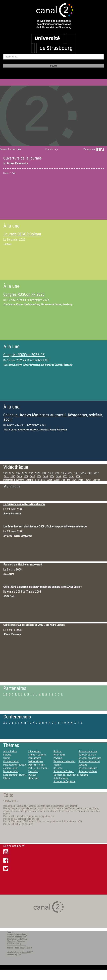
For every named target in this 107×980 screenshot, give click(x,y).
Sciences (58, 768)
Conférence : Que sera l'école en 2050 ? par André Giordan (34, 625)
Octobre (30, 480)
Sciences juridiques (88, 768)
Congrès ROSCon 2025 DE (24, 355)
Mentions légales (14, 955)
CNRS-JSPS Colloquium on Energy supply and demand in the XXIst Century (42, 587)
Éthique (7, 778)
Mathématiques (36, 761)
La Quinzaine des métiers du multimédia (24, 504)
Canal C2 (10, 932)
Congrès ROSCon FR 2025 (24, 294)
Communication (11, 761)
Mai (69, 480)
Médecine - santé (37, 765)
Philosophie (59, 755)
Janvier (96, 480)
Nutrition (58, 751)
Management (35, 758)
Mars (81, 480)
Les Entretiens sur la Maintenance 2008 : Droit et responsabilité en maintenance (45, 527)
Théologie (83, 775)
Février (88, 480)
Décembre (8, 480)
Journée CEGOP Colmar (22, 234)
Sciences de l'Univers (64, 771)
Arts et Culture (10, 751)
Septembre (40, 480)
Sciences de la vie (87, 755)
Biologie (7, 755)
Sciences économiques (90, 758)
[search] (53, 57)
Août (50, 480)
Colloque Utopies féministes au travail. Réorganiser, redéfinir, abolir (53, 417)
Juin (63, 480)
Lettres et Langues (37, 755)
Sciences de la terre (88, 751)
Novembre (19, 480)
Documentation (11, 771)
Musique (32, 775)
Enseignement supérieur (15, 775)
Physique (58, 758)
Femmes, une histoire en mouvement (23, 565)
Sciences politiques (88, 771)
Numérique (34, 778)
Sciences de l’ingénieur (64, 781)
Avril (74, 480)
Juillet (57, 480)
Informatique (35, 751)
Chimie (7, 758)
